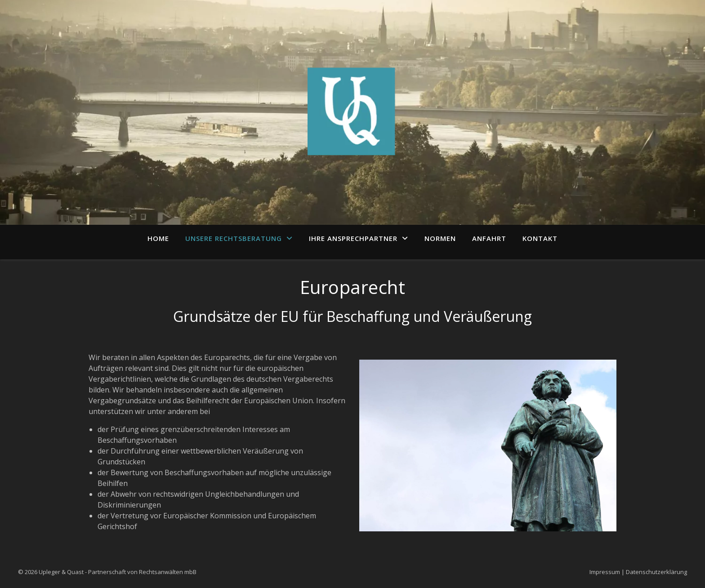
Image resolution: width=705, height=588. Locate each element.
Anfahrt (489, 238)
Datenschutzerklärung (656, 572)
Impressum (605, 572)
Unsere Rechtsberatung (234, 238)
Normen (440, 238)
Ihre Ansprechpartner (353, 238)
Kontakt (540, 238)
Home (158, 238)
